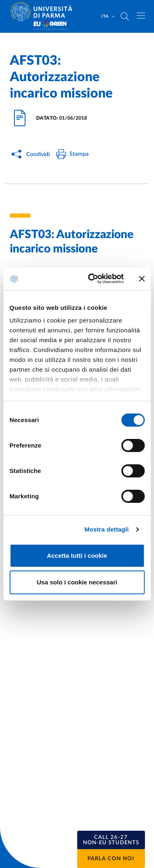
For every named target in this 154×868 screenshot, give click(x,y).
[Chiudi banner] (142, 279)
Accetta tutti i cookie (77, 556)
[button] (111, 840)
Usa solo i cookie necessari (77, 582)
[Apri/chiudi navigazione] (141, 16)
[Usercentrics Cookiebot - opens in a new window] (92, 279)
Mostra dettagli (106, 529)
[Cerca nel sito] (125, 16)
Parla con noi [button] (111, 859)
